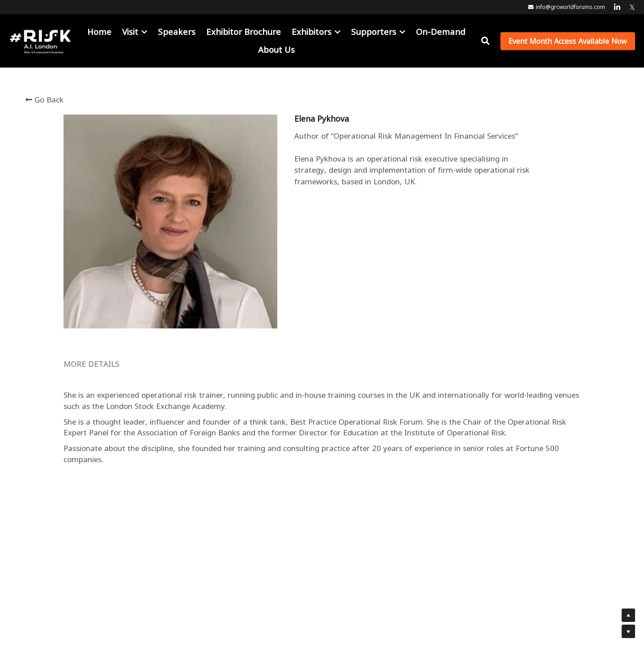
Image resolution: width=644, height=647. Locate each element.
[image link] (40, 40)
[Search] (485, 41)
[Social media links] (617, 7)
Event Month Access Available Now (568, 41)
